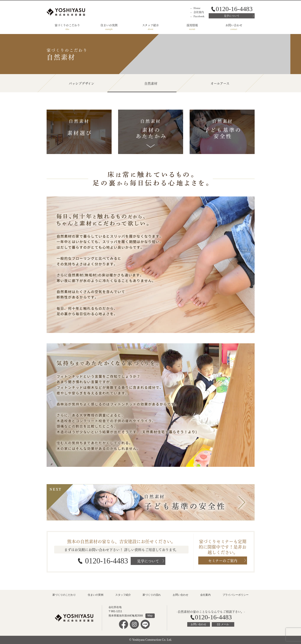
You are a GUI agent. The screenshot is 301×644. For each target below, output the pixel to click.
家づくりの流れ (152, 595)
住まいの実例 (109, 25)
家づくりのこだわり (67, 25)
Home (197, 8)
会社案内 (199, 12)
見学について (232, 16)
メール (225, 624)
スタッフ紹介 (150, 25)
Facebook (199, 16)
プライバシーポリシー (236, 595)
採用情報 (192, 25)
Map (150, 616)
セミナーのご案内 (223, 560)
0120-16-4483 (107, 561)
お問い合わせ (234, 25)
